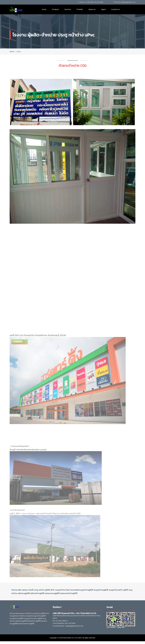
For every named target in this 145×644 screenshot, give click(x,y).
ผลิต (20, 590)
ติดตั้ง (31, 590)
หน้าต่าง (42, 590)
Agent (103, 9)
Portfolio (80, 9)
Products (55, 9)
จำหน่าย (14, 590)
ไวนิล (67, 590)
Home (44, 9)
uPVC (52, 590)
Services (68, 9)
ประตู (36, 590)
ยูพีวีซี (47, 590)
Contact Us (115, 9)
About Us (92, 9)
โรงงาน (73, 590)
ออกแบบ (25, 590)
